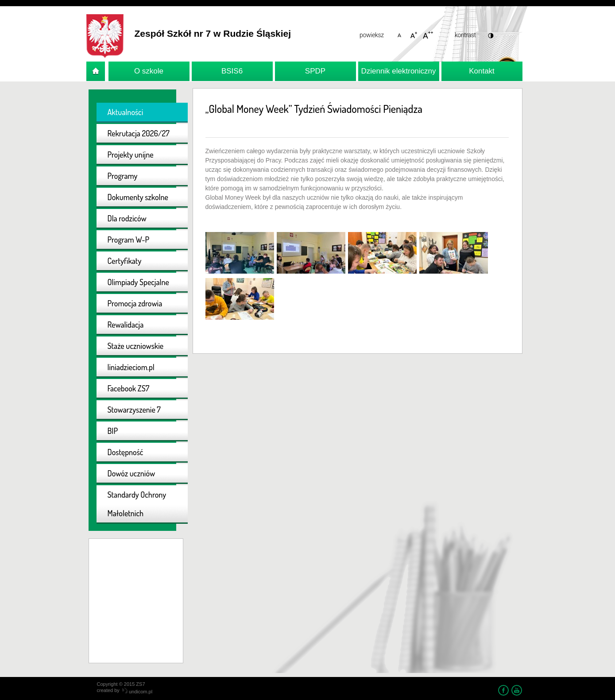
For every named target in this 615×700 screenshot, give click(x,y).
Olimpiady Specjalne (138, 282)
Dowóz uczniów (132, 473)
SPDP (315, 71)
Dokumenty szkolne (138, 197)
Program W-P (129, 240)
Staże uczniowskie (136, 346)
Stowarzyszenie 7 (134, 410)
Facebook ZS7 (129, 388)
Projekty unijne (131, 155)
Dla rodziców (127, 218)
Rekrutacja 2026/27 (139, 133)
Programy (123, 176)
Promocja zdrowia (135, 303)
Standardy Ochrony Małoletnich (137, 504)
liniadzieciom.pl (131, 367)
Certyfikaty (125, 261)
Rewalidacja (126, 325)
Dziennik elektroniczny (398, 71)
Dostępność (126, 452)
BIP (113, 431)
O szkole (149, 71)
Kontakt (482, 71)
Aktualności (126, 112)
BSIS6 (232, 71)
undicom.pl (137, 692)
